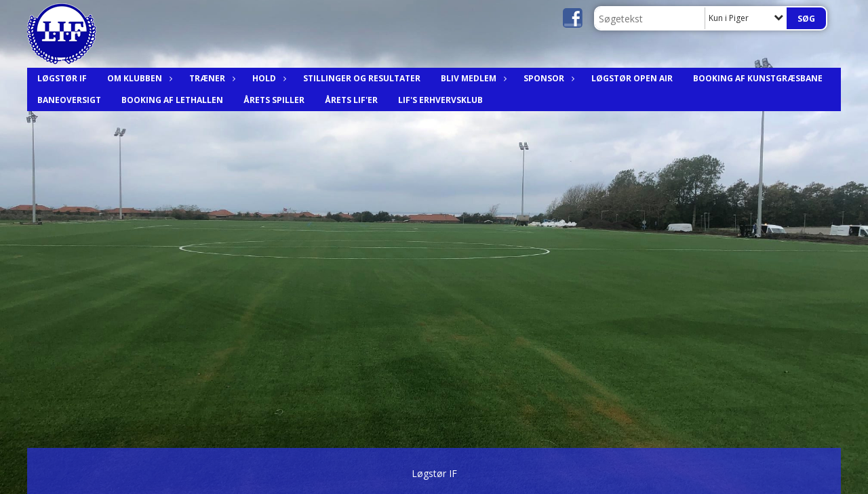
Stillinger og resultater (362, 78)
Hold (268, 78)
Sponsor (547, 78)
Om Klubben (138, 78)
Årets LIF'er (351, 100)
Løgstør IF (62, 78)
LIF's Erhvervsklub (440, 100)
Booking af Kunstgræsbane (758, 78)
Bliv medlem (472, 78)
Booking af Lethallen (172, 100)
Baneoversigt (69, 100)
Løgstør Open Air (632, 78)
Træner (211, 78)
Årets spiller (274, 100)
